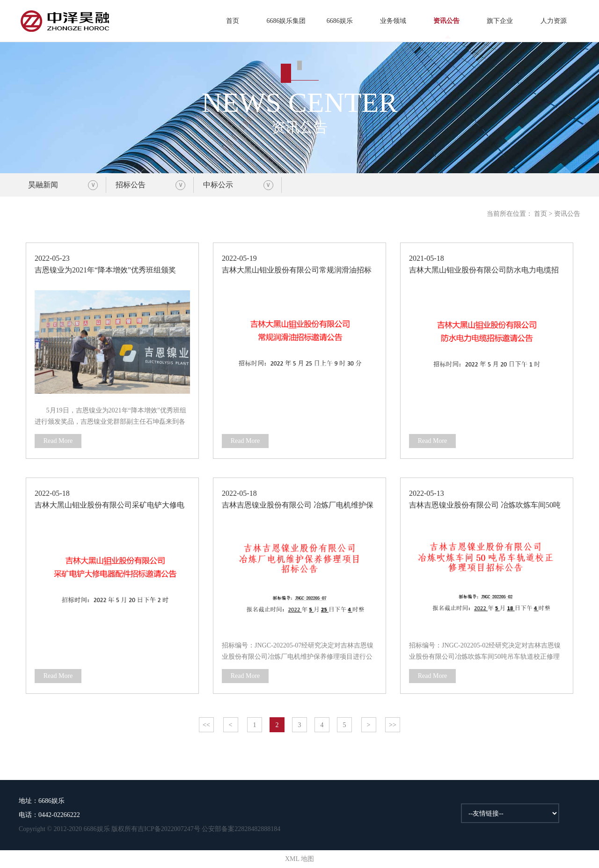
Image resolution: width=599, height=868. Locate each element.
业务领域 (393, 21)
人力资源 (554, 21)
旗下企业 (500, 21)
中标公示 (218, 185)
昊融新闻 (43, 185)
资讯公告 (446, 21)
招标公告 (131, 185)
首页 (233, 21)
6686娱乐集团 (286, 21)
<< (206, 725)
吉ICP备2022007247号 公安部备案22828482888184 (209, 829)
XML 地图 (299, 859)
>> (393, 725)
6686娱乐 (340, 21)
